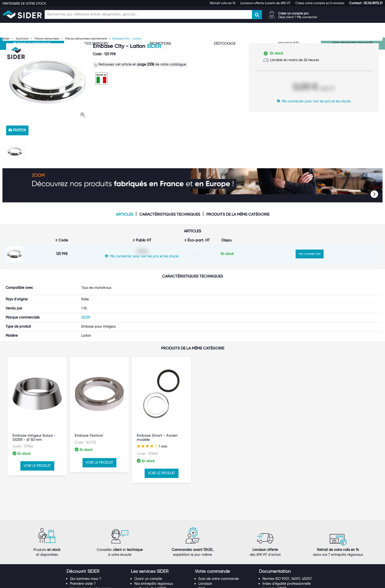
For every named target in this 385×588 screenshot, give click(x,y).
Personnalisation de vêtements (158, 577)
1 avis (152, 446)
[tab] (96, 541)
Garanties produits (213, 563)
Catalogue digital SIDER (153, 568)
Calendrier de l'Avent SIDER (284, 568)
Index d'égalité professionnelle (287, 553)
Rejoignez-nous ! (83, 573)
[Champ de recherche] (148, 14)
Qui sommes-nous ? (86, 548)
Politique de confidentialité (220, 573)
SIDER (154, 46)
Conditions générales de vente (223, 568)
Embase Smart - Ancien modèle (157, 438)
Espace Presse (81, 582)
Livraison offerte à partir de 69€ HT (265, 3)
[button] (366, 3)
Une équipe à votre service (91, 558)
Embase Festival (89, 435)
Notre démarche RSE (86, 577)
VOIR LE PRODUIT (37, 466)
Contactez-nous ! (148, 582)
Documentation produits (282, 563)
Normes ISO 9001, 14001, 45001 (287, 548)
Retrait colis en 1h (223, 3)
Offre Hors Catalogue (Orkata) (158, 573)
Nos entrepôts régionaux (154, 553)
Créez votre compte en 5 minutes (320, 3)
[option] (48, 82)
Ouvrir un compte (148, 548)
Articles (124, 214)
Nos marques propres (87, 563)
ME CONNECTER (310, 254)
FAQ (202, 558)
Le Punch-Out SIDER (150, 558)
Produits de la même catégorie (238, 214)
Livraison (205, 553)
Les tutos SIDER (275, 558)
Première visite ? (83, 553)
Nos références (82, 568)
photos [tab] (17, 130)
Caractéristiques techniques (170, 214)
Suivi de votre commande (219, 548)
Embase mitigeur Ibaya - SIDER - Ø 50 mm (34, 438)
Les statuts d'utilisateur (152, 563)
